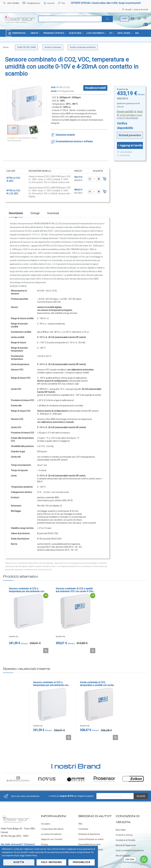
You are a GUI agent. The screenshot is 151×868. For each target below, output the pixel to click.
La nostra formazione (51, 834)
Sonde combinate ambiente (83, 47)
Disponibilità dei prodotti (90, 844)
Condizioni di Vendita (125, 840)
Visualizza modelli (95, 88)
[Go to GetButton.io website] (144, 865)
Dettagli (35, 213)
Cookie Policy (31, 855)
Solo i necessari (51, 862)
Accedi (128, 9)
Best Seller (121, 830)
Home (6, 47)
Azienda (49, 3)
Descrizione (16, 213)
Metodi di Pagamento (126, 845)
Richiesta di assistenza (89, 834)
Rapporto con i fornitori (52, 839)
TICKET (124, 19)
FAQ (61, 3)
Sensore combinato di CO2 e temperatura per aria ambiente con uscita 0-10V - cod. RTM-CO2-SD (26, 590)
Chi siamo (46, 824)
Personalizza (82, 862)
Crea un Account (141, 9)
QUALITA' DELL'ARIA (26, 47)
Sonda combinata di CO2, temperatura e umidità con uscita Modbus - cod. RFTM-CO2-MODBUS (99, 684)
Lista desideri (125, 152)
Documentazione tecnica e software (74, 141)
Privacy (45, 844)
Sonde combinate (53, 47)
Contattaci (83, 829)
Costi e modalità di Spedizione (130, 850)
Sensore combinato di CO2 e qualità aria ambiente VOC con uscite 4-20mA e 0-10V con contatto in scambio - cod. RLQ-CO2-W (75, 590)
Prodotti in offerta (124, 835)
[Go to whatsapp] (144, 859)
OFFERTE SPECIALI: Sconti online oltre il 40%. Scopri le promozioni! (106, 3)
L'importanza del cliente (52, 829)
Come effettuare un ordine (91, 839)
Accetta (19, 862)
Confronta (123, 155)
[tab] (16, 214)
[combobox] (70, 19)
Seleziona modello (65, 135)
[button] (13, 104)
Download (53, 213)
